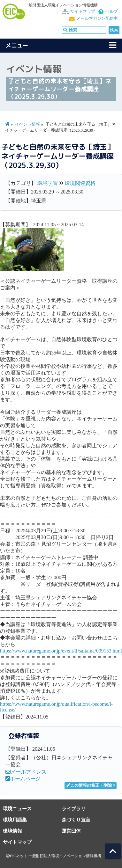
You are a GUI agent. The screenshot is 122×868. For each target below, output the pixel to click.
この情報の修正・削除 (89, 785)
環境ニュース (17, 809)
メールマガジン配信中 (97, 18)
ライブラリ (74, 809)
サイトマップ (83, 11)
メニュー (17, 45)
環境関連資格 (80, 183)
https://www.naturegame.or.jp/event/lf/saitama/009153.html (61, 651)
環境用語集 (15, 820)
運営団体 (71, 831)
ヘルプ (112, 11)
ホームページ (23, 779)
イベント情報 (27, 124)
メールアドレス (26, 772)
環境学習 (48, 183)
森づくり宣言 (76, 820)
